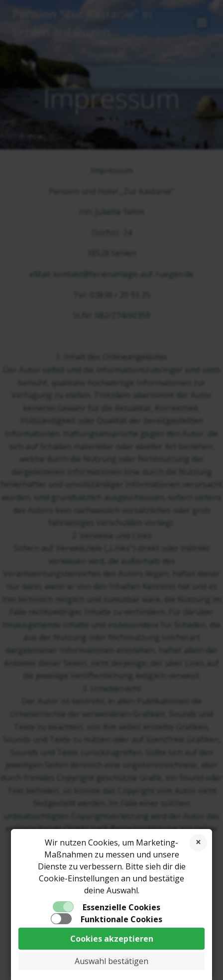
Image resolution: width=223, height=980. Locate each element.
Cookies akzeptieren (112, 939)
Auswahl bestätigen (111, 961)
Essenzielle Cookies (121, 907)
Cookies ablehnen (198, 843)
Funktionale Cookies (121, 919)
